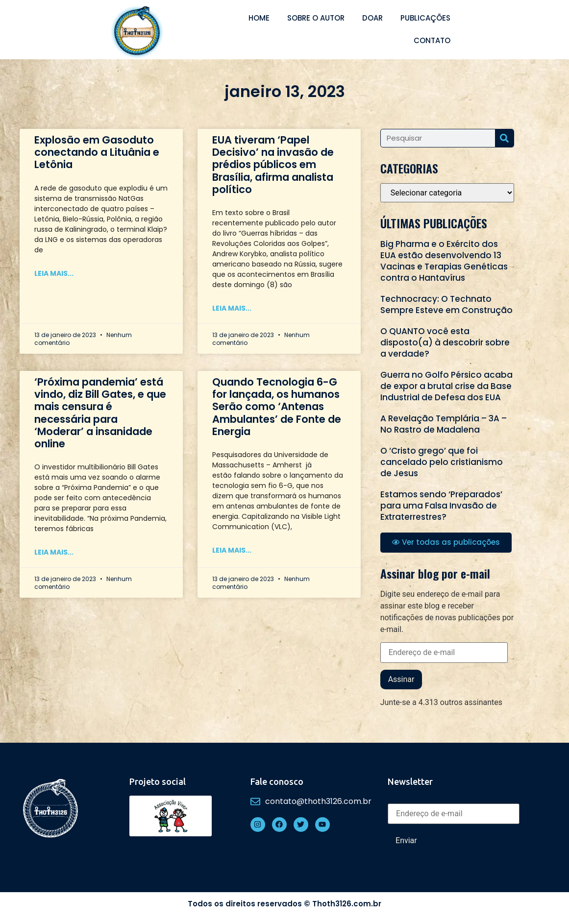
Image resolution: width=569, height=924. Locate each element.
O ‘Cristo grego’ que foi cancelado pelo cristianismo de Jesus (442, 462)
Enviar (406, 840)
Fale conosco (277, 781)
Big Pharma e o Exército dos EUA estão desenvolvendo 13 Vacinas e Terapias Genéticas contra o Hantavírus (444, 261)
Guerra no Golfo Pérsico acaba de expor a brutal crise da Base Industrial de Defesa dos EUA (446, 386)
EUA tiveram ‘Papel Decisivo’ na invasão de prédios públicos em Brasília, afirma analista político (273, 165)
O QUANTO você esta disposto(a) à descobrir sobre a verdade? (445, 342)
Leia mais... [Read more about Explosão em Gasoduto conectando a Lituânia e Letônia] (54, 273)
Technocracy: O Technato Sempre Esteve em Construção (446, 304)
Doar (372, 18)
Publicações (425, 18)
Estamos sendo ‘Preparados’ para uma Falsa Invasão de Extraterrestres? (441, 506)
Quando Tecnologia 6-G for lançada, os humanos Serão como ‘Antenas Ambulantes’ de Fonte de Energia (277, 407)
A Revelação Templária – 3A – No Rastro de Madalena (444, 424)
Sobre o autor (316, 18)
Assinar (401, 679)
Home (259, 18)
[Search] (504, 138)
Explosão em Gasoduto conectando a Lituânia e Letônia (97, 152)
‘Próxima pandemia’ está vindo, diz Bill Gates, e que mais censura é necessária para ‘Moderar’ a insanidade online (100, 413)
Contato (432, 40)
